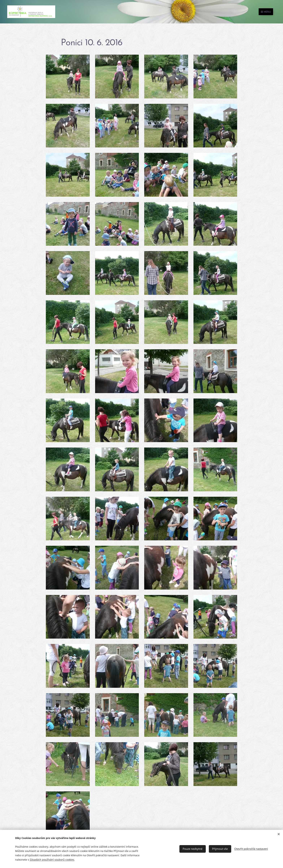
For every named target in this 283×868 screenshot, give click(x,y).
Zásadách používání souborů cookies (52, 860)
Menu (266, 12)
